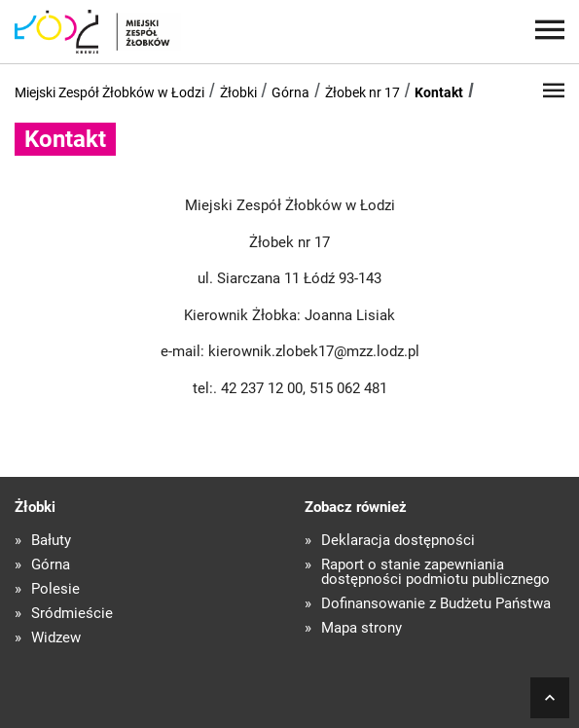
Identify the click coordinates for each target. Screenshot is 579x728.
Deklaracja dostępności (398, 541)
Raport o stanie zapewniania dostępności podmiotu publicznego (435, 572)
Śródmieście (72, 614)
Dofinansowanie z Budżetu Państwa (436, 604)
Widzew (56, 638)
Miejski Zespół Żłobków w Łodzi (109, 92)
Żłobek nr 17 (362, 92)
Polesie (55, 589)
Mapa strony (362, 628)
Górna (290, 92)
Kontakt (439, 92)
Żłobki (238, 92)
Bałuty (51, 541)
